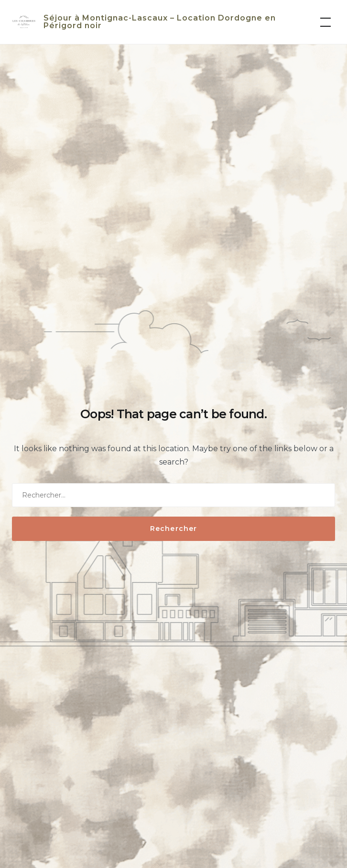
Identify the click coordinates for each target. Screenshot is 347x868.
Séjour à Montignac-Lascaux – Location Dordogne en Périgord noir (160, 22)
